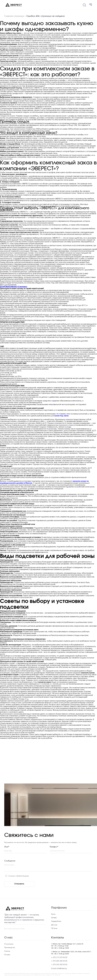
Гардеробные (56, 921)
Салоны (7, 951)
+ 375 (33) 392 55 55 (59, 965)
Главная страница (14, 16)
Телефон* (54, 847)
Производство (10, 947)
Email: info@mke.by (59, 969)
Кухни (53, 914)
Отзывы (7, 955)
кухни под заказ (62, 416)
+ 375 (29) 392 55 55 (59, 961)
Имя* (7, 847)
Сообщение (10, 861)
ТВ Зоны (54, 928)
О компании (9, 944)
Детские (54, 925)
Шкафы (54, 918)
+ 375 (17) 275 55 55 (59, 957)
